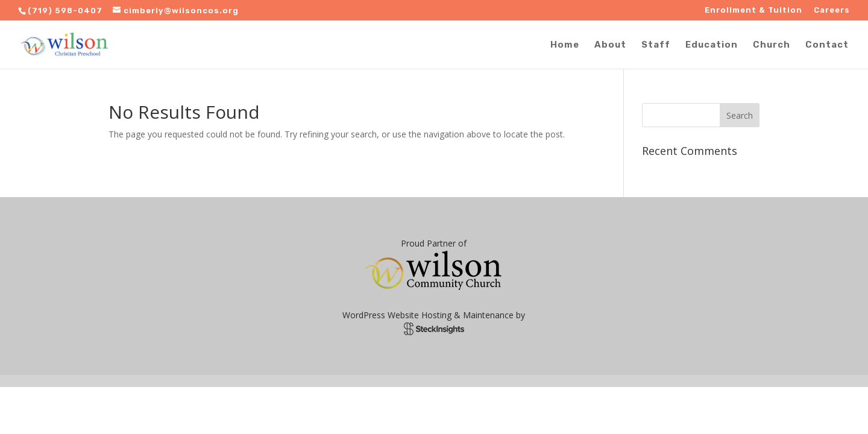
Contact (827, 45)
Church (772, 45)
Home (565, 45)
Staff (656, 45)
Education (712, 45)
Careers (832, 10)
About (610, 45)
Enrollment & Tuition (753, 10)
